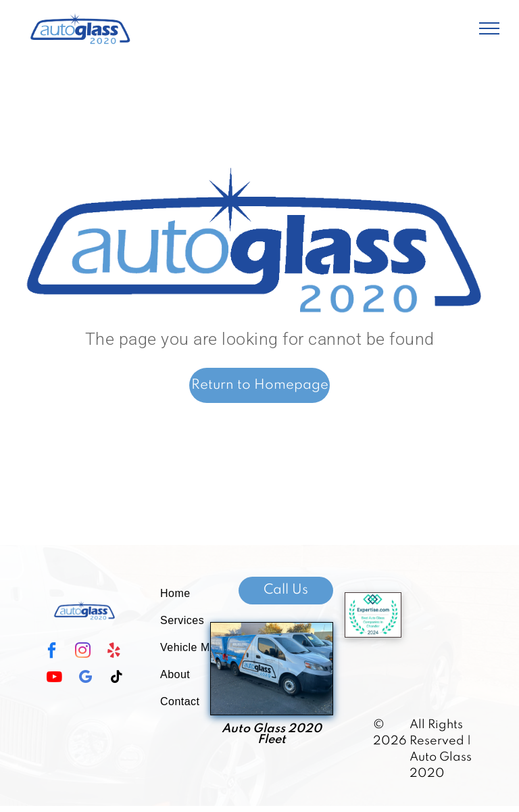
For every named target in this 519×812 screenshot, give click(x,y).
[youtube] (54, 678)
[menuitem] (199, 594)
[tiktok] (116, 678)
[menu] (489, 28)
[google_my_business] (85, 678)
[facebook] (51, 652)
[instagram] (82, 652)
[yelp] (114, 652)
